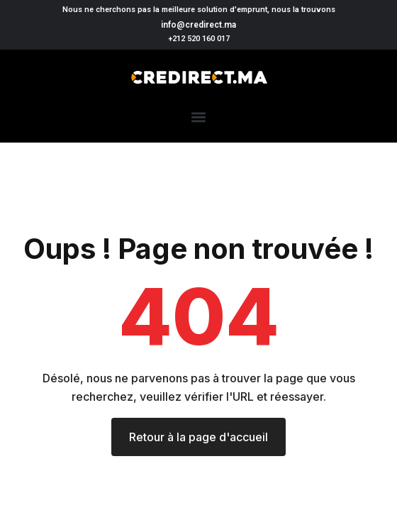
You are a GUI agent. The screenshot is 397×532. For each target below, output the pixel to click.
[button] (199, 117)
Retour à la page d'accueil (198, 437)
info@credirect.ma (198, 25)
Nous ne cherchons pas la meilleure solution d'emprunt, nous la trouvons (199, 10)
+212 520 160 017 (199, 39)
